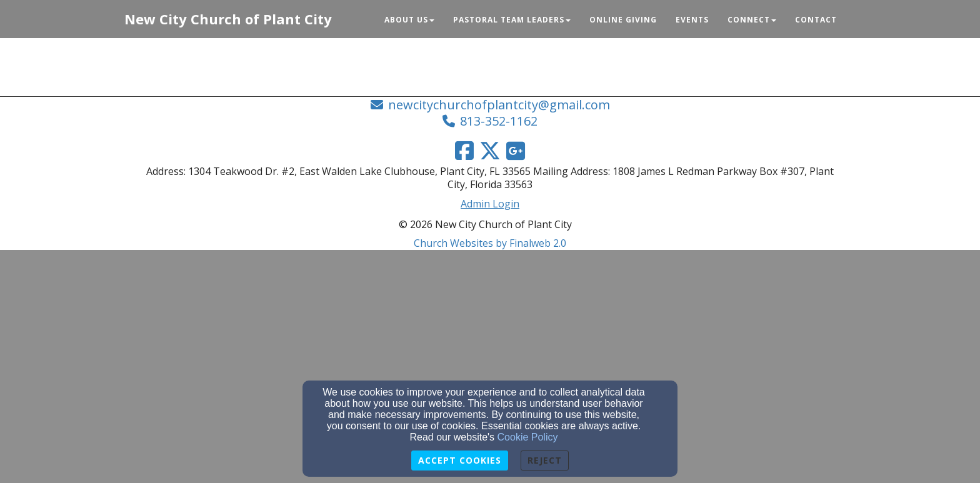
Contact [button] (816, 20)
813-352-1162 (499, 121)
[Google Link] (516, 151)
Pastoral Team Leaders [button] (512, 20)
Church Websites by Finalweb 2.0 (490, 243)
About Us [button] (409, 20)
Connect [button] (752, 20)
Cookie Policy (528, 437)
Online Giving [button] (623, 20)
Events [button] (692, 20)
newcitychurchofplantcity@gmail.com (499, 105)
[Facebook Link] (464, 151)
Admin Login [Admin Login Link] (490, 204)
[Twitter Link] (490, 151)
